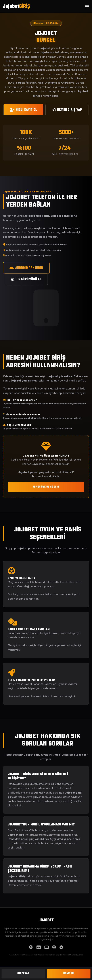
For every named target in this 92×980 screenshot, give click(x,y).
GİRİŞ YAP (23, 974)
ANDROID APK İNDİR (26, 268)
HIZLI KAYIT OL (23, 110)
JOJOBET (46, 920)
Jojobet (16, 7)
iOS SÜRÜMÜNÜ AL (26, 279)
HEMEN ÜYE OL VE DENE (46, 487)
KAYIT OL (69, 974)
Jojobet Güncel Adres (73, 955)
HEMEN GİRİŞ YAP (67, 110)
